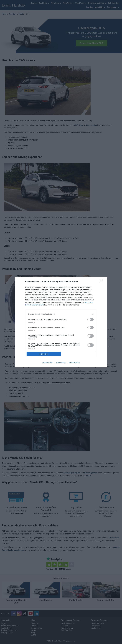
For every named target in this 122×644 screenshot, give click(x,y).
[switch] (91, 319)
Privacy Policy (74, 363)
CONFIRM (44, 354)
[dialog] (61, 322)
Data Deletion (47, 363)
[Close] (102, 282)
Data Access (61, 363)
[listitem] (61, 314)
